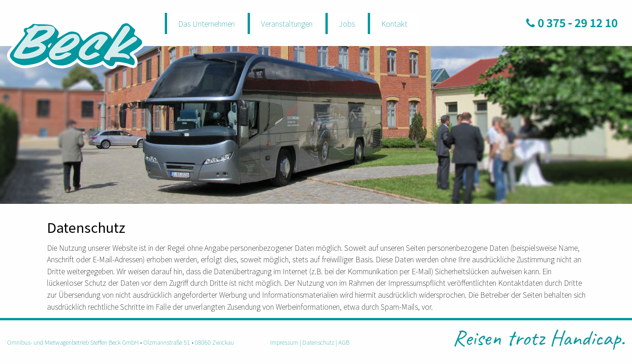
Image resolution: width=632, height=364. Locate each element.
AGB (344, 342)
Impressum (284, 342)
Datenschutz (318, 342)
